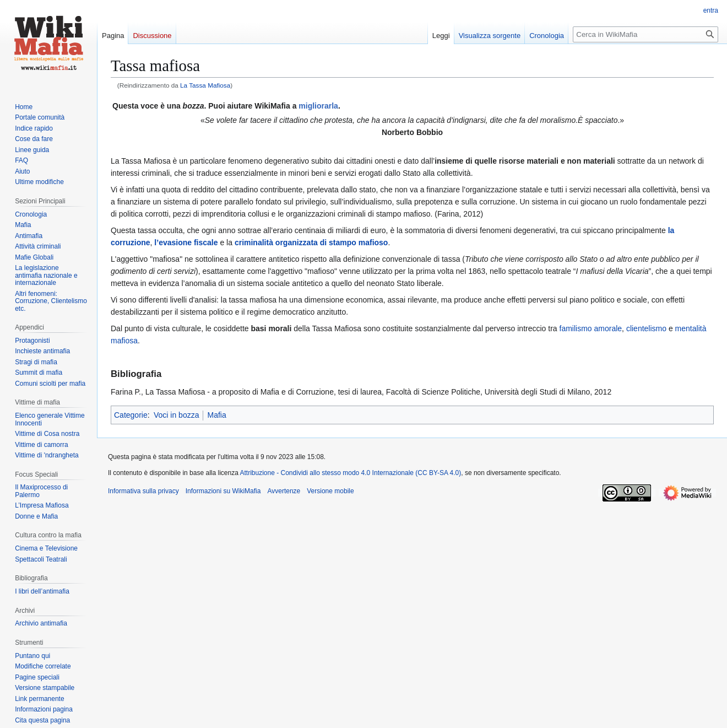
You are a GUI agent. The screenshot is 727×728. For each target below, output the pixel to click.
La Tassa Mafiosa (205, 85)
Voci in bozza (177, 415)
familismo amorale (591, 328)
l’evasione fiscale (186, 242)
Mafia (216, 415)
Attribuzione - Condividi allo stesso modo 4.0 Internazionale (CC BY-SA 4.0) (351, 473)
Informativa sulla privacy (143, 491)
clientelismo (646, 328)
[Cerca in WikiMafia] (645, 34)
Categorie (131, 415)
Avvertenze (284, 491)
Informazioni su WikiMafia (223, 491)
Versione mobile (330, 491)
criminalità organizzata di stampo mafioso (311, 242)
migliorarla (318, 106)
